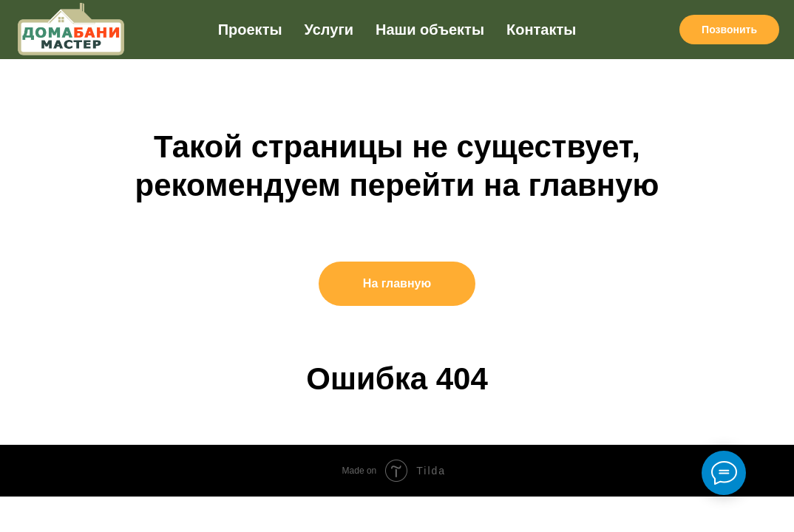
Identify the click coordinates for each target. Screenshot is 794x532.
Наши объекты (430, 30)
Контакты (541, 30)
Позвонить (729, 30)
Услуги (329, 30)
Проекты (250, 30)
